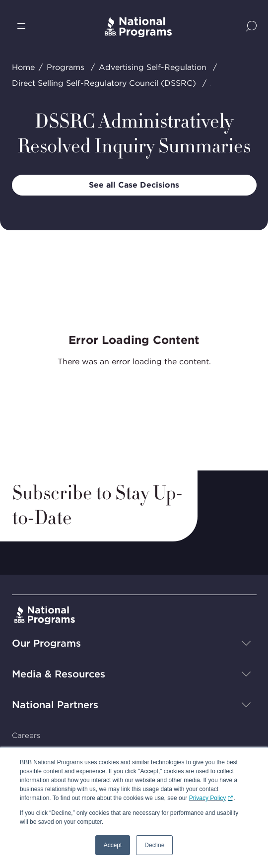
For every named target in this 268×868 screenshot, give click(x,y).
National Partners (55, 705)
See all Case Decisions (134, 185)
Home (23, 67)
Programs (66, 67)
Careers (26, 735)
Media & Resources (59, 674)
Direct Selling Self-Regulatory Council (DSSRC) (104, 83)
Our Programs (46, 643)
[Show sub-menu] (246, 643)
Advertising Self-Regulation (153, 67)
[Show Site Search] (251, 27)
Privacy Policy (208, 798)
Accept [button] (113, 845)
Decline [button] (154, 845)
